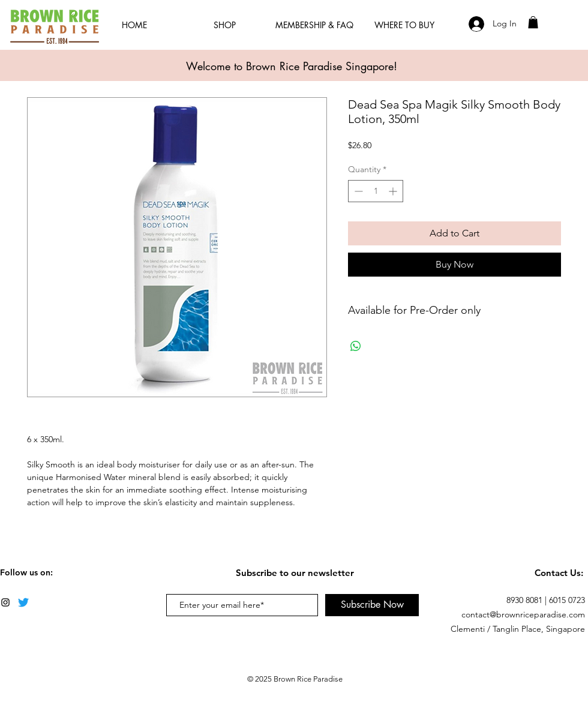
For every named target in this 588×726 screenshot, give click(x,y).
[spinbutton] (376, 191)
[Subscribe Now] (372, 605)
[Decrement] (357, 191)
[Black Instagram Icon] (5, 602)
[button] (533, 22)
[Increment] (394, 191)
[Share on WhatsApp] (356, 346)
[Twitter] (23, 602)
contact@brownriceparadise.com (523, 614)
